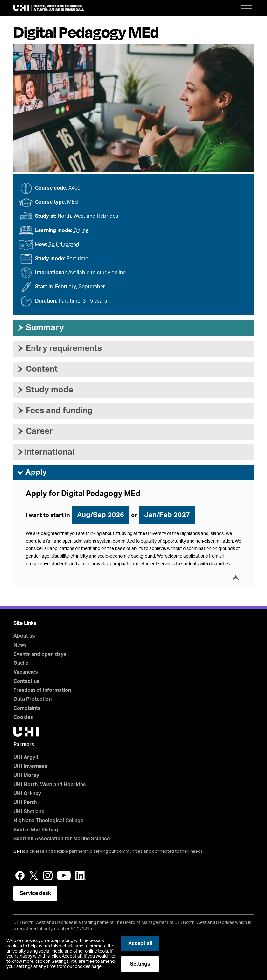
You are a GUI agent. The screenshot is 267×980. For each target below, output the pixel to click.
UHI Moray (26, 775)
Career (35, 431)
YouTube (64, 875)
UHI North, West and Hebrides (50, 785)
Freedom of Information (42, 690)
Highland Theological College (48, 821)
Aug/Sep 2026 (101, 515)
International (46, 452)
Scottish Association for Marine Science (62, 839)
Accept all (140, 943)
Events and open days (40, 654)
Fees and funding (55, 411)
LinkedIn (81, 875)
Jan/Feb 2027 (167, 515)
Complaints (27, 708)
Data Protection (32, 699)
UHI (17, 852)
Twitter (34, 875)
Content (37, 369)
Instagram (48, 875)
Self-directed (64, 245)
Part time (77, 259)
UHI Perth (25, 802)
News (20, 645)
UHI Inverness (30, 766)
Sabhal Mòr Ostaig (36, 830)
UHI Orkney (27, 794)
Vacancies (26, 672)
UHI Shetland (29, 812)
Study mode (45, 390)
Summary (40, 328)
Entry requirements (59, 348)
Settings (140, 964)
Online (81, 230)
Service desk (35, 893)
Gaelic (21, 663)
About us (24, 636)
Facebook (20, 875)
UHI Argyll (26, 757)
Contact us (26, 681)
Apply (32, 473)
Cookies (23, 717)
